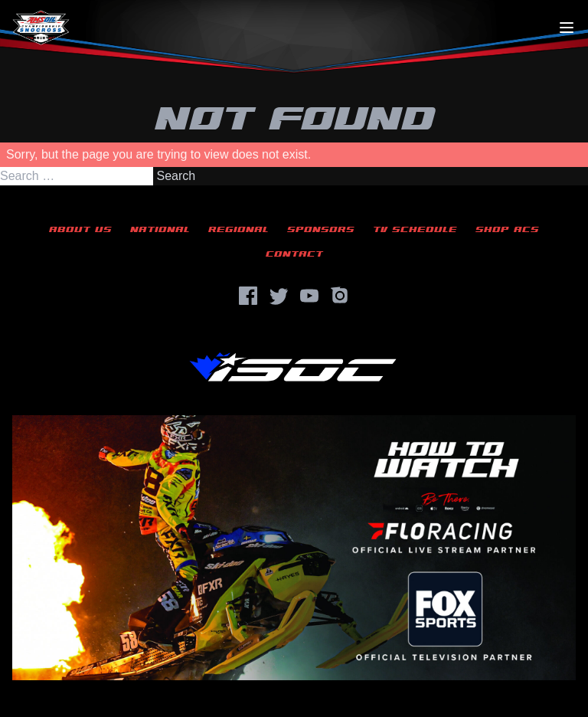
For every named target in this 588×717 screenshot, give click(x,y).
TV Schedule (415, 229)
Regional (238, 229)
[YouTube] (309, 296)
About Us (80, 229)
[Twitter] (279, 296)
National (160, 229)
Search (176, 176)
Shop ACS (507, 229)
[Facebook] (248, 296)
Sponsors (321, 229)
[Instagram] (340, 296)
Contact (294, 254)
